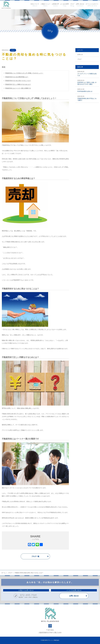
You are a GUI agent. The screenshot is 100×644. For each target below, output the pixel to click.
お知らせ (80, 54)
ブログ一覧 (35, 556)
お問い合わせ (74, 596)
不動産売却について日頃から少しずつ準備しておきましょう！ (24, 73)
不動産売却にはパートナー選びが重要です (18, 88)
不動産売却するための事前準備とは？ (17, 77)
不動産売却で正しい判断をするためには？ (18, 84)
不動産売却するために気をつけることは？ (18, 81)
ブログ (13, 50)
